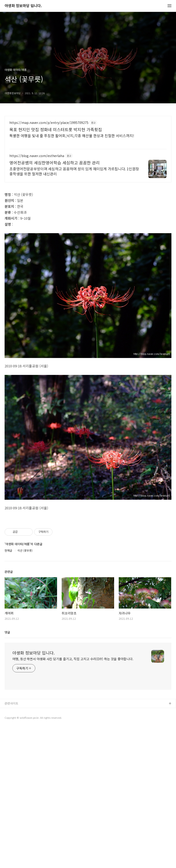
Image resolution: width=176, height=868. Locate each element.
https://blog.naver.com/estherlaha (37, 156)
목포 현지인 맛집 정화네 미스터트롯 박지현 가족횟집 (56, 129)
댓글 (7, 632)
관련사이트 (11, 703)
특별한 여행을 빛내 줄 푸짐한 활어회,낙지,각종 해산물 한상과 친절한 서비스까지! (72, 135)
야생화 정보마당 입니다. (23, 6)
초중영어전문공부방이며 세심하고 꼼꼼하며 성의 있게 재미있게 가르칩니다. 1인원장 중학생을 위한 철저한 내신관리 (74, 171)
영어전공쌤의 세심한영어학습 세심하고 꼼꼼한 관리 (55, 163)
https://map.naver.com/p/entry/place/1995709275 (49, 123)
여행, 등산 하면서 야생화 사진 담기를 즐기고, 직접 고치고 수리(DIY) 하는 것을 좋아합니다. (73, 659)
